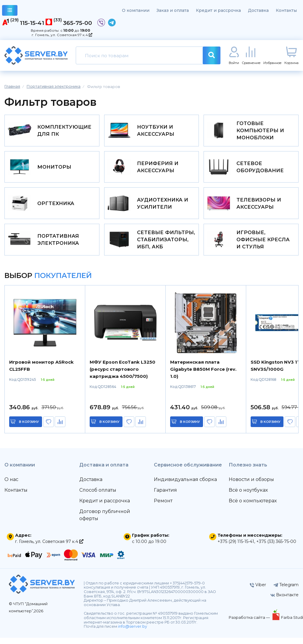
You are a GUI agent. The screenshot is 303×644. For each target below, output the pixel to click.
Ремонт (163, 507)
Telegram (286, 591)
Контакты (286, 10)
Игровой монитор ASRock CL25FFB (41, 372)
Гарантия (165, 496)
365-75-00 (78, 23)
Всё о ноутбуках (248, 496)
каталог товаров (10, 11)
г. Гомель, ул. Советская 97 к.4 (62, 35)
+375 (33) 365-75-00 (276, 548)
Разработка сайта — (250, 624)
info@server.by (133, 633)
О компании (136, 10)
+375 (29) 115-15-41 (236, 548)
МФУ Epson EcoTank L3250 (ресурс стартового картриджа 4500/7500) (123, 375)
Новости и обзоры (251, 486)
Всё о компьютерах (253, 507)
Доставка (258, 10)
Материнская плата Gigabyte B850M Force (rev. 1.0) (203, 375)
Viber (258, 591)
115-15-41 (32, 23)
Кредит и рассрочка (218, 10)
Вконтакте (285, 601)
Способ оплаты (98, 496)
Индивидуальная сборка (185, 486)
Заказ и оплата (173, 10)
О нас (11, 486)
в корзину (30, 428)
